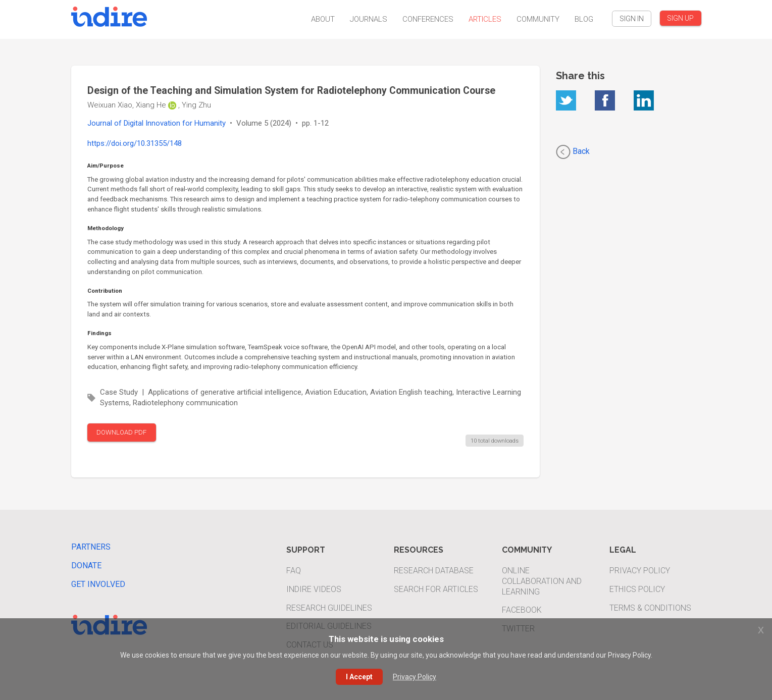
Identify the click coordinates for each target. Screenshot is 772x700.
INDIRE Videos (314, 589)
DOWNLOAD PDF (121, 432)
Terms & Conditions (650, 608)
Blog (584, 19)
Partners (91, 547)
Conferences (428, 19)
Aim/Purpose (106, 166)
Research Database (434, 571)
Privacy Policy (640, 571)
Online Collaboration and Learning (542, 581)
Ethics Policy (637, 589)
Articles (485, 19)
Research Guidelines (329, 608)
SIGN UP (680, 18)
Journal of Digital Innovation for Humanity (157, 123)
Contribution (105, 291)
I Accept (359, 677)
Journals (369, 19)
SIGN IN (632, 19)
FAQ (294, 571)
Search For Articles (436, 589)
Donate (86, 566)
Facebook (522, 610)
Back (573, 152)
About (323, 19)
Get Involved (98, 584)
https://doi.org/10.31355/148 (135, 143)
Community (538, 19)
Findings (99, 333)
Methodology (106, 228)
